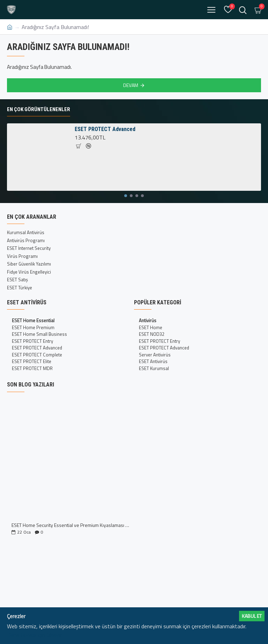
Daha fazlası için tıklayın (35, 635)
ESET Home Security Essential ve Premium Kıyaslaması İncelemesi (70, 525)
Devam (131, 85)
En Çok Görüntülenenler (39, 109)
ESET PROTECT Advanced (105, 129)
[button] (126, 196)
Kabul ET (252, 616)
